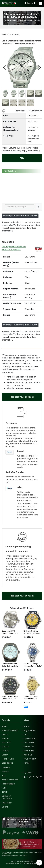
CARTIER (5, 751)
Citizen (5, 755)
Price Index (29, 751)
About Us (28, 755)
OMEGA (5, 735)
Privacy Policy (30, 759)
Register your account (22, 397)
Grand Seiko (7, 763)
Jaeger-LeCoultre (10, 780)
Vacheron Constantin (7, 797)
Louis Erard (14, 35)
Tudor (4, 788)
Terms (27, 763)
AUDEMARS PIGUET (10, 731)
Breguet (5, 739)
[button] (5, 67)
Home (27, 727)
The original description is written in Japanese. (14, 248)
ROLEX (5, 727)
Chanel (5, 807)
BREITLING (6, 743)
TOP (4, 35)
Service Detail (30, 739)
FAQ (26, 735)
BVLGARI (6, 747)
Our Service (29, 743)
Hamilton (6, 768)
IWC (4, 776)
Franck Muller (8, 759)
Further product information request (20, 216)
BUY (22, 158)
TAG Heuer (7, 803)
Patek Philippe (8, 784)
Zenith (5, 792)
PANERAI (6, 772)
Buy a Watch (30, 731)
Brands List (29, 747)
